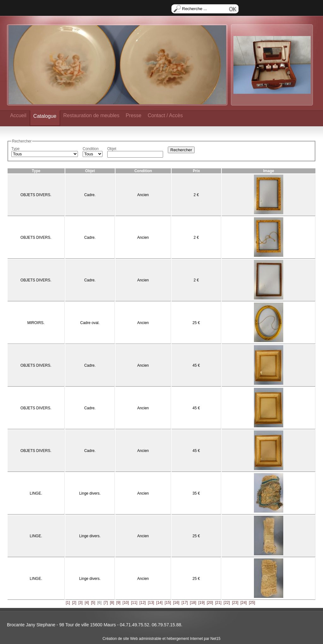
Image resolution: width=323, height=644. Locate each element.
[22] (227, 603)
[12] (143, 603)
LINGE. (36, 493)
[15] (168, 603)
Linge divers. (90, 493)
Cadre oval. (90, 323)
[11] (134, 603)
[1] (68, 603)
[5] (93, 603)
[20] (210, 603)
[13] (151, 603)
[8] (112, 603)
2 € (196, 195)
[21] (218, 603)
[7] (106, 603)
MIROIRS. (36, 323)
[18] (193, 603)
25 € (196, 323)
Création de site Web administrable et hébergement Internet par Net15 (161, 639)
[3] (80, 603)
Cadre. (90, 195)
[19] (202, 603)
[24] (244, 603)
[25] (252, 603)
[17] (185, 603)
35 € (196, 493)
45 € (196, 365)
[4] (87, 603)
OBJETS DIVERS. (36, 195)
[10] (126, 603)
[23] (235, 603)
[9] (118, 603)
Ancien (143, 195)
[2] (74, 603)
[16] (176, 603)
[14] (159, 603)
